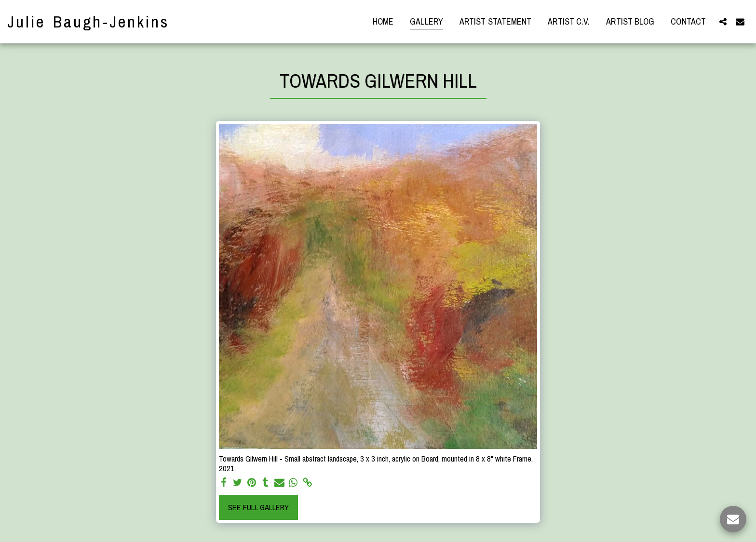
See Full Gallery (258, 507)
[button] (723, 21)
